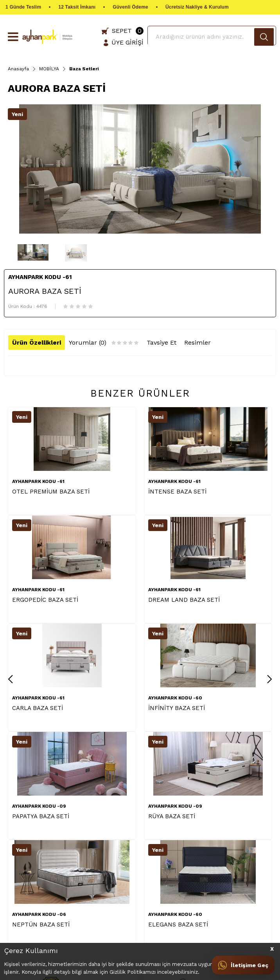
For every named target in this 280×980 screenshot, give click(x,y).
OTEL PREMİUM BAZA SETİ (51, 492)
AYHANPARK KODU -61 (38, 481)
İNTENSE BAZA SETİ (177, 492)
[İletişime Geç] (243, 965)
